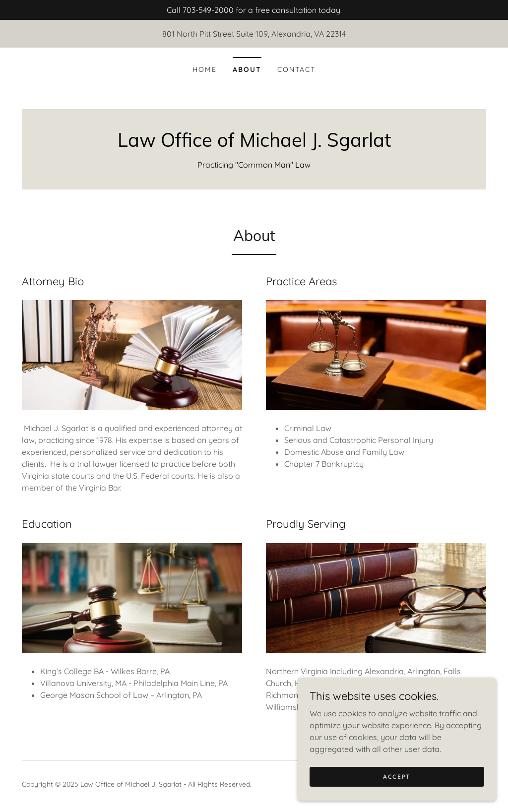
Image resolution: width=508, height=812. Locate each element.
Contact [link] (296, 69)
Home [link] (205, 69)
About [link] (247, 69)
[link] (254, 144)
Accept (397, 777)
